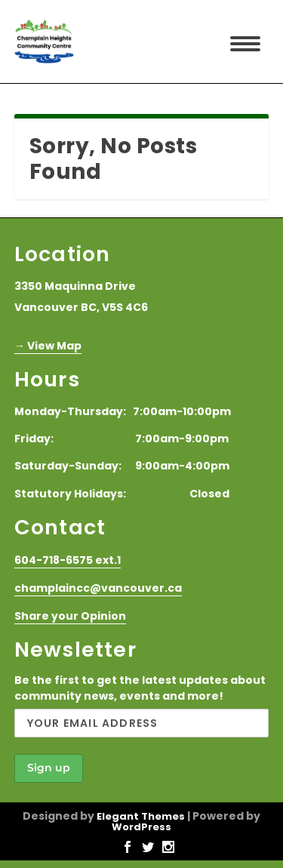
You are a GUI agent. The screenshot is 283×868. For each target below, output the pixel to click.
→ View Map (48, 346)
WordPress (141, 827)
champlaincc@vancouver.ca (98, 588)
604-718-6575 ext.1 (68, 560)
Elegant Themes (141, 816)
